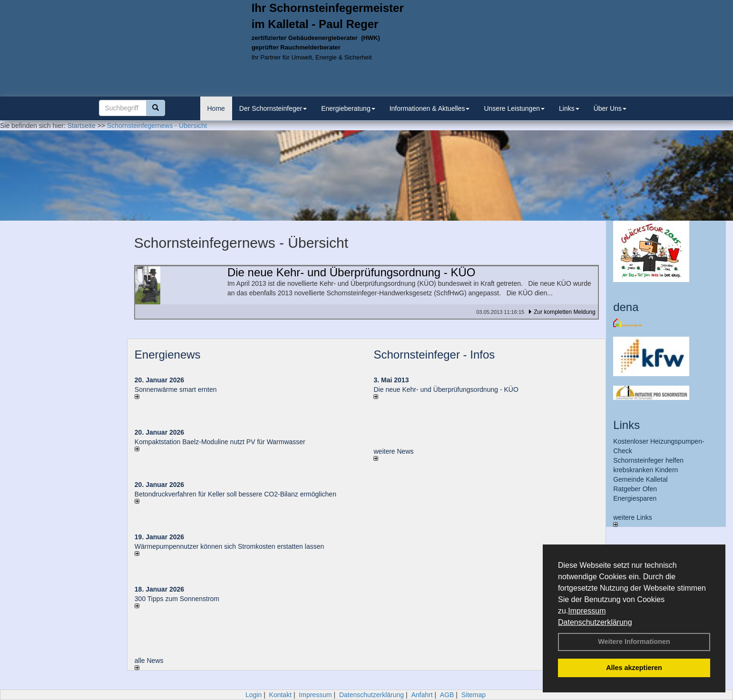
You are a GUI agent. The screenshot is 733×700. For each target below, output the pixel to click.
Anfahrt (422, 695)
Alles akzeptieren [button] (634, 668)
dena (626, 307)
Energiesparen (635, 498)
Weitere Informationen (634, 642)
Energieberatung (348, 108)
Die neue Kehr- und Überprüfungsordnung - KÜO (446, 389)
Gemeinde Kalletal (640, 479)
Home (216, 108)
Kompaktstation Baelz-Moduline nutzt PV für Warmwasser (220, 442)
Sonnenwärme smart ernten (176, 389)
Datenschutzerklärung (595, 622)
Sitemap (474, 695)
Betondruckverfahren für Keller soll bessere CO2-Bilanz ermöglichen (235, 494)
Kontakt (280, 695)
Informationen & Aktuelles (430, 108)
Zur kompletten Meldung (564, 312)
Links (569, 108)
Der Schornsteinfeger (273, 108)
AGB (447, 695)
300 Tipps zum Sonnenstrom (177, 599)
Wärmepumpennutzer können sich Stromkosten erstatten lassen (229, 546)
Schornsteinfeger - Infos (434, 355)
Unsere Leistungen (514, 108)
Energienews (168, 355)
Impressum (587, 611)
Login (254, 695)
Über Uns (610, 108)
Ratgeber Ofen (635, 489)
